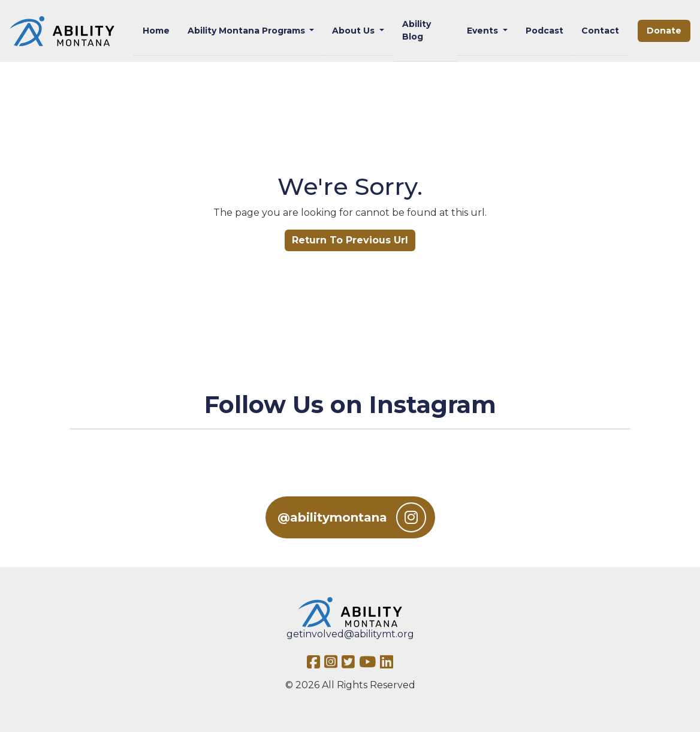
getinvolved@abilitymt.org (350, 634)
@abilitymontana (352, 517)
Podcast (544, 31)
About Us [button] (354, 31)
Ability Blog (417, 30)
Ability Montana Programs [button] (248, 31)
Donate (664, 31)
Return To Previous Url (350, 240)
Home (156, 31)
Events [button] (484, 31)
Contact (600, 31)
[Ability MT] (62, 31)
